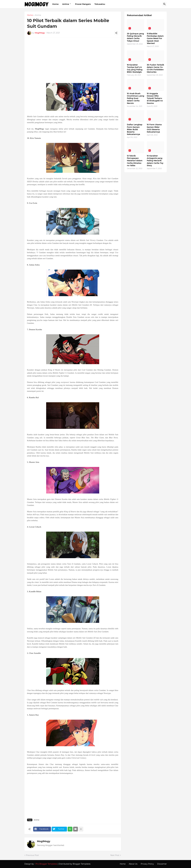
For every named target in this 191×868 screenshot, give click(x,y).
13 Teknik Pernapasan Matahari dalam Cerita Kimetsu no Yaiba (135, 161)
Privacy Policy (147, 864)
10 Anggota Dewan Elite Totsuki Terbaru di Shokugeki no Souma (155, 98)
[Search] (164, 4)
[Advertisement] (73, 62)
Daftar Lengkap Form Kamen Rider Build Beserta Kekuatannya (135, 129)
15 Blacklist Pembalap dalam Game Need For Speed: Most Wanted (155, 38)
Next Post (115, 855)
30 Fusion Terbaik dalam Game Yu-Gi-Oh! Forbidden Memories (155, 68)
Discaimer (162, 864)
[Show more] (81, 829)
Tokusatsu (100, 4)
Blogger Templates (82, 864)
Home (55, 4)
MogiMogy (44, 841)
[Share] (116, 33)
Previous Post (32, 855)
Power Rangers (83, 4)
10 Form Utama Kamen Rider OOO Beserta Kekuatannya (154, 128)
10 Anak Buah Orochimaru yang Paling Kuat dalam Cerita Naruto (136, 98)
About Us (133, 864)
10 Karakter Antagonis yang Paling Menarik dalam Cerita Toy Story (155, 161)
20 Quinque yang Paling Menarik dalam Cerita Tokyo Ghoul (135, 37)
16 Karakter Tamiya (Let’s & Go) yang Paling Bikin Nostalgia (135, 68)
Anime (66, 4)
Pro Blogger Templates (46, 864)
